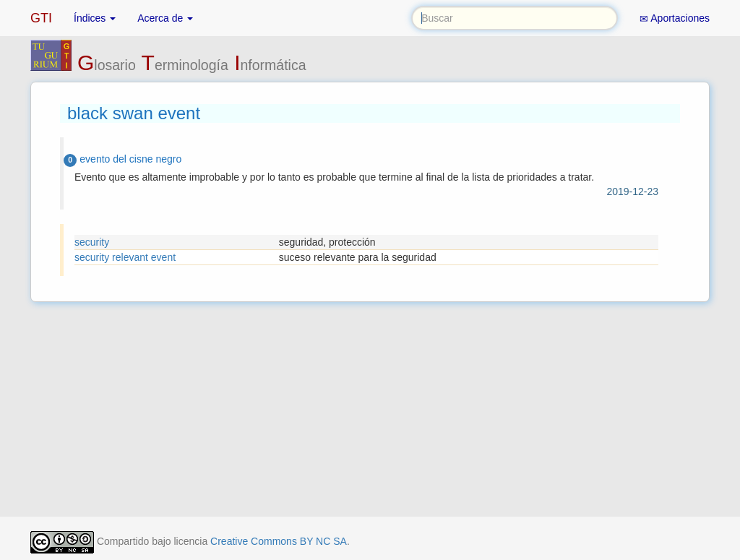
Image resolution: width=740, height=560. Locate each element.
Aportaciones (675, 18)
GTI (41, 18)
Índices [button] (95, 18)
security (92, 242)
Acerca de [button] (165, 18)
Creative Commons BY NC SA (279, 541)
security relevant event (125, 257)
